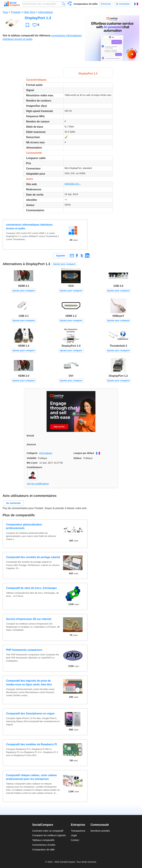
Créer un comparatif (70, 4)
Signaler (61, 256)
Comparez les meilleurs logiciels (49, 835)
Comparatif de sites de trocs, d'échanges (31, 588)
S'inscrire (106, 4)
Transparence (78, 831)
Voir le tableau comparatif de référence (27, 36)
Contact (75, 840)
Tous (5, 12)
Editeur (78, 458)
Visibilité (32, 458)
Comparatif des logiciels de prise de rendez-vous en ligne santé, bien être (29, 683)
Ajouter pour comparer (64, 264)
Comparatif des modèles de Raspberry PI (31, 744)
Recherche (63, 4)
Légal (74, 835)
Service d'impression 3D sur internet (29, 619)
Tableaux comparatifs (43, 840)
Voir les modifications (38, 484)
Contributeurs (34, 467)
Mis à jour (32, 463)
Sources (31, 444)
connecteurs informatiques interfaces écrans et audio (29, 226)
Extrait (30, 436)
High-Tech (29, 12)
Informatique (46, 12)
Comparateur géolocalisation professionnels (24, 526)
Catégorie (32, 453)
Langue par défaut (84, 453)
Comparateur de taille (86, 4)
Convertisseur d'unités (44, 845)
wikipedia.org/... (73, 184)
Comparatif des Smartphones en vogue (30, 714)
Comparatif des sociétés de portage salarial (33, 557)
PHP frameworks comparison (24, 650)
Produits (16, 12)
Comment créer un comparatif (48, 831)
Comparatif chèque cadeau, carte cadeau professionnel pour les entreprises (31, 777)
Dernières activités (100, 831)
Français (136, 4)
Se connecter (123, 4)
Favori (27, 25)
